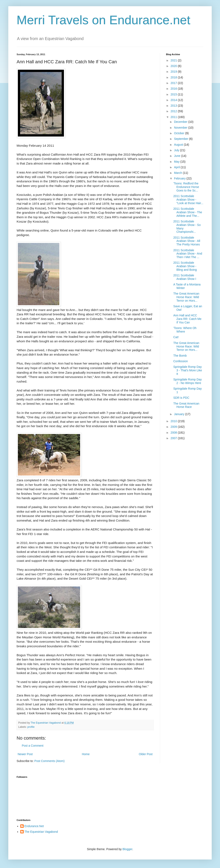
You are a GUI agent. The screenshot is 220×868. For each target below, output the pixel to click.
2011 (174, 117)
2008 (174, 433)
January (180, 414)
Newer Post (25, 754)
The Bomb (180, 356)
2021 (174, 60)
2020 (174, 66)
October (180, 133)
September (181, 139)
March (178, 173)
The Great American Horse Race (186, 405)
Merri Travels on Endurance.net (103, 20)
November (181, 128)
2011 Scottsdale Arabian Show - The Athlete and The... (188, 212)
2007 (174, 438)
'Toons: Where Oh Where (185, 330)
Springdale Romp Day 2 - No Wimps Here (188, 381)
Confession (181, 361)
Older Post (146, 754)
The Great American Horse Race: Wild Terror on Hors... (186, 297)
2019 (174, 72)
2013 (174, 106)
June (177, 156)
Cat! (176, 337)
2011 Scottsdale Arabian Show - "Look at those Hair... (188, 200)
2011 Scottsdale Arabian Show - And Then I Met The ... (188, 254)
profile (31, 727)
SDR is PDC (181, 398)
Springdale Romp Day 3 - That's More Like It (188, 370)
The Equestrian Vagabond (41, 832)
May (177, 162)
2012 (174, 111)
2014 (174, 100)
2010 (174, 421)
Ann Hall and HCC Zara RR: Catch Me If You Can (187, 319)
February (180, 178)
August (179, 145)
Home (86, 754)
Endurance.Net (34, 826)
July (177, 150)
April (177, 167)
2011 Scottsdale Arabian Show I (185, 277)
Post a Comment (33, 746)
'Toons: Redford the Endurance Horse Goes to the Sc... (186, 187)
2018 (174, 77)
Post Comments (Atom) (49, 761)
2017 (174, 83)
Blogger (127, 849)
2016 (174, 89)
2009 (174, 427)
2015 (174, 94)
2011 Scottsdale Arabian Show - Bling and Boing (185, 266)
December (181, 122)
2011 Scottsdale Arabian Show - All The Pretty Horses (187, 241)
